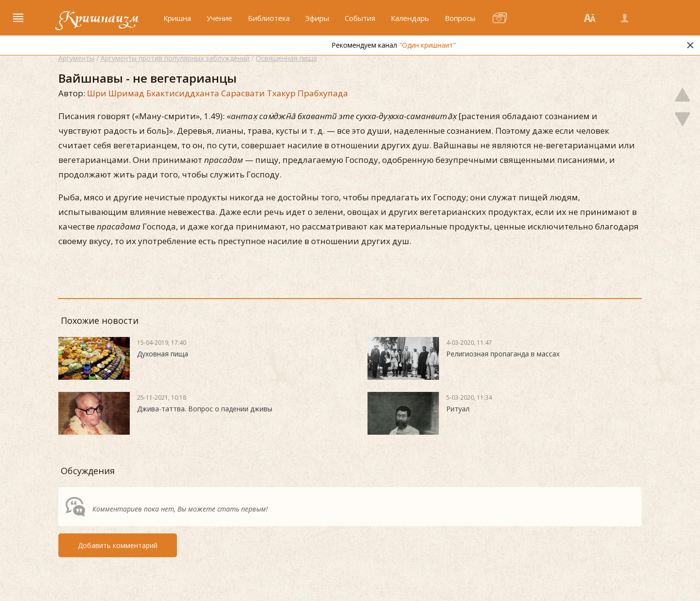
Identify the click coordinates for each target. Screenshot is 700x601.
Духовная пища (163, 354)
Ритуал (458, 409)
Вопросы (460, 18)
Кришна (177, 18)
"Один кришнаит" (441, 45)
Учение (219, 18)
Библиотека (269, 18)
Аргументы (76, 58)
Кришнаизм (99, 18)
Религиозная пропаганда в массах (503, 354)
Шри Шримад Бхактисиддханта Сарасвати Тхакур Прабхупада (218, 93)
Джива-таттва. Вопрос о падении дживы (205, 409)
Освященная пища (286, 58)
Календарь (410, 18)
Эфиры (317, 18)
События (360, 18)
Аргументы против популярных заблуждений (175, 58)
